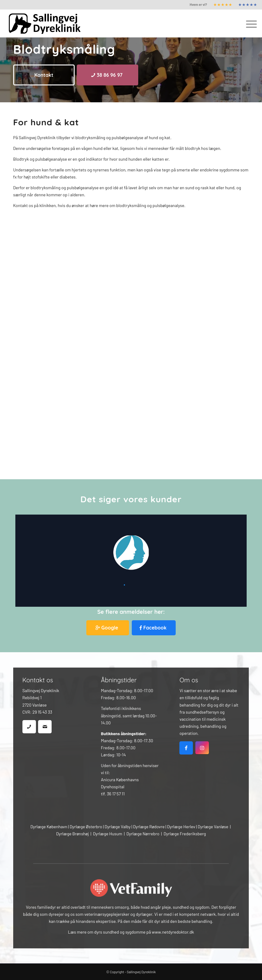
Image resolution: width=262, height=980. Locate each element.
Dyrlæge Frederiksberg (185, 834)
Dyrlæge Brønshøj (72, 834)
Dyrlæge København (49, 827)
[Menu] (248, 23)
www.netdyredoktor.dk (173, 932)
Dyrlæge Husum (108, 834)
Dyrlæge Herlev (181, 827)
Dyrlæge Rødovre (149, 827)
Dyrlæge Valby (118, 827)
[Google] (108, 628)
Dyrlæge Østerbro (86, 827)
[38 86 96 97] (108, 75)
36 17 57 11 (116, 794)
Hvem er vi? (198, 4)
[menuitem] (199, 5)
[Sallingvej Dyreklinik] (49, 23)
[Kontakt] (44, 75)
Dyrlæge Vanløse (213, 827)
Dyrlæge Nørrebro (143, 834)
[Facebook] (154, 628)
